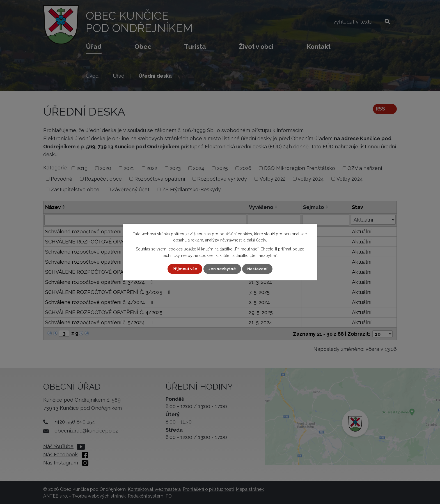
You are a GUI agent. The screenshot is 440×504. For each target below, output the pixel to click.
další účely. (257, 240)
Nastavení (257, 269)
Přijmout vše (185, 269)
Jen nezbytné (222, 269)
